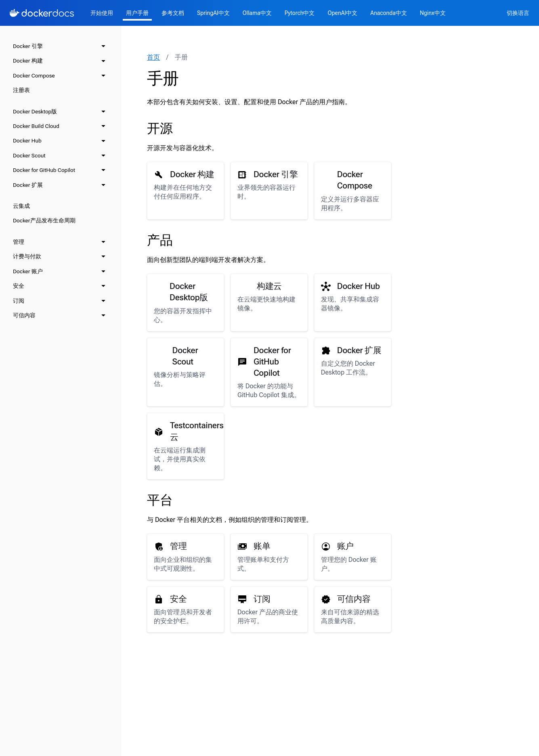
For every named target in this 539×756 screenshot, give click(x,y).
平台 (160, 500)
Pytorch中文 (300, 13)
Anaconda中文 (389, 13)
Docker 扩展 (28, 185)
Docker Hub (27, 140)
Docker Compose (34, 75)
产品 (160, 240)
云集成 (21, 206)
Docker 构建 (28, 61)
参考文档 (173, 13)
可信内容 (24, 315)
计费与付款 (27, 256)
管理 (19, 242)
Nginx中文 (433, 13)
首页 (153, 57)
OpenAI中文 (342, 13)
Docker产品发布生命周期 (44, 220)
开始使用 (102, 13)
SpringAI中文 (213, 13)
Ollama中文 (257, 13)
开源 (160, 128)
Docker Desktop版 (35, 111)
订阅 (19, 301)
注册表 (21, 90)
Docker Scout (29, 155)
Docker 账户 (28, 271)
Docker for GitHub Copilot (44, 170)
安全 (19, 286)
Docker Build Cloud (36, 126)
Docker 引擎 (28, 46)
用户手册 (137, 13)
